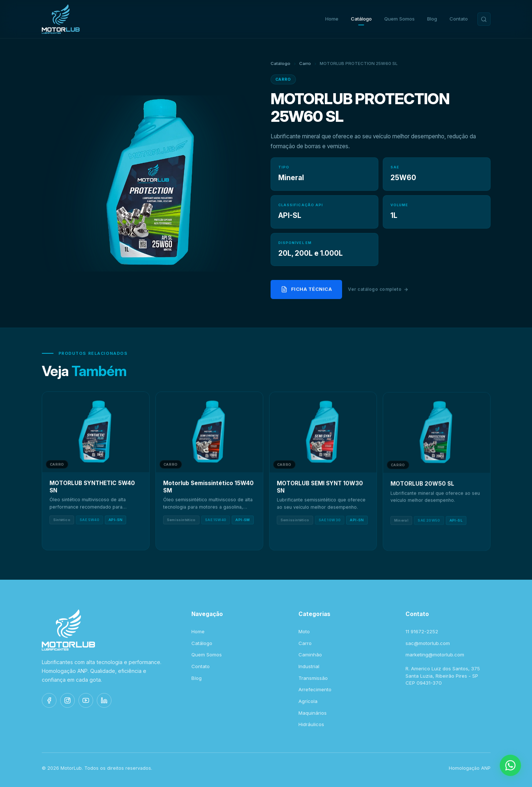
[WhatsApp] (510, 765)
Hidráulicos (311, 724)
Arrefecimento (315, 689)
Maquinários (313, 713)
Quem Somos (399, 19)
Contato (459, 19)
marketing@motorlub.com (435, 655)
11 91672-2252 (422, 631)
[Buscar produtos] (484, 19)
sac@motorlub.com (428, 643)
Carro (305, 63)
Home (332, 19)
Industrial (309, 666)
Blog (432, 19)
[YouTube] (86, 700)
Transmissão (313, 678)
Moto (304, 631)
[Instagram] (67, 700)
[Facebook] (49, 700)
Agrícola (308, 701)
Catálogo (361, 19)
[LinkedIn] (104, 700)
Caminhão (310, 655)
